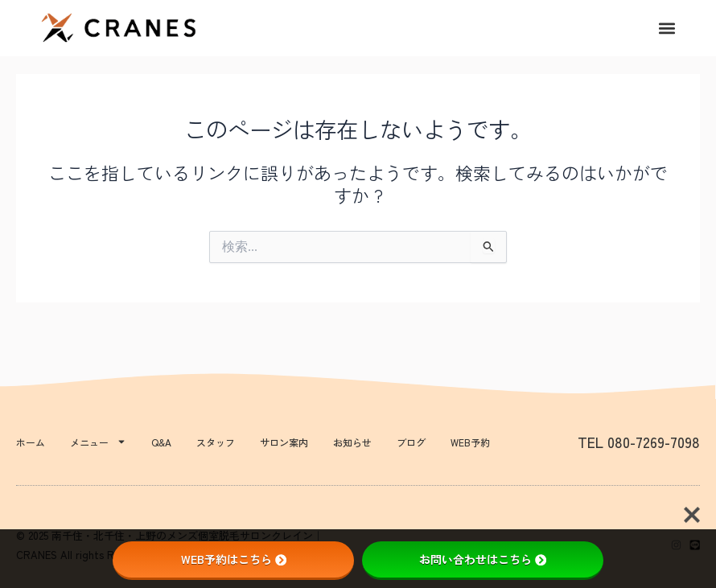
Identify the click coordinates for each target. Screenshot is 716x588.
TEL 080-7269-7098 (639, 442)
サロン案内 (284, 442)
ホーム (31, 442)
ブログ (411, 442)
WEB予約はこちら (234, 559)
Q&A (161, 442)
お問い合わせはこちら (483, 559)
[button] (667, 29)
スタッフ (216, 442)
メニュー (98, 442)
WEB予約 (470, 442)
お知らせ (352, 442)
